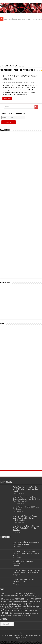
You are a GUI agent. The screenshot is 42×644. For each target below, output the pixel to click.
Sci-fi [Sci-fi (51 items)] (30, 608)
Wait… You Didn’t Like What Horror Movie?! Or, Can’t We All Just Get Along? (26, 489)
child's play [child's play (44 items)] (25, 594)
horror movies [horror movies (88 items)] (30, 602)
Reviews (20, 82)
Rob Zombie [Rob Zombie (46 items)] (25, 608)
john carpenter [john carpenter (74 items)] (13, 606)
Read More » (7, 99)
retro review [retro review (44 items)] (35, 606)
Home (3, 66)
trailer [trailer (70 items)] (10, 613)
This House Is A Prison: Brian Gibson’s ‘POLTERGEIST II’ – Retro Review (26, 553)
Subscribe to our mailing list (13, 113)
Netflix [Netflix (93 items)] (29, 606)
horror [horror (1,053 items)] (29, 598)
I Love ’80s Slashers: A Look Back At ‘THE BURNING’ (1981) (26, 543)
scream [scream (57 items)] (34, 608)
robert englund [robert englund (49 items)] (16, 608)
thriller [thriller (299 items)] (4, 613)
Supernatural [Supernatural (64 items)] (33, 610)
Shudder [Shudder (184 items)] (7, 610)
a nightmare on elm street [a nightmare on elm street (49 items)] (8, 594)
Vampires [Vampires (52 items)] (30, 613)
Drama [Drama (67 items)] (21, 596)
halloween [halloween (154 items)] (20, 599)
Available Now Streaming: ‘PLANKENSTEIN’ (23, 562)
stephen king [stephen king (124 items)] (23, 610)
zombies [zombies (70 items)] (28, 615)
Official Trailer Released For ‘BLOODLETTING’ (23, 580)
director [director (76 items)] (8, 596)
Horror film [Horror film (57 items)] (11, 602)
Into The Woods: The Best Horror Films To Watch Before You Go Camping (26, 528)
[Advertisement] (21, 43)
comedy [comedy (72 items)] (31, 594)
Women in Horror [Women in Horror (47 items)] (20, 615)
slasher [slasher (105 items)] (15, 610)
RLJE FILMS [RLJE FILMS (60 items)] (8, 608)
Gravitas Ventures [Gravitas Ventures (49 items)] (9, 599)
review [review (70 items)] (3, 608)
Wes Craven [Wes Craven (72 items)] (11, 615)
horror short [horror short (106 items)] (11, 604)
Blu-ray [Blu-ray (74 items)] (19, 594)
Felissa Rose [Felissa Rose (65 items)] (28, 596)
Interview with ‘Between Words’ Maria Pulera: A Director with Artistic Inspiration (25, 518)
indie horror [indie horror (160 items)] (30, 604)
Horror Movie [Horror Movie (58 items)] (20, 602)
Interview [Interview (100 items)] (4, 606)
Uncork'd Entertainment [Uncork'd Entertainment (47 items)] (20, 613)
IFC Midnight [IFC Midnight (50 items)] (20, 604)
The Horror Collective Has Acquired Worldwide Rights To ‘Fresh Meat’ (26, 571)
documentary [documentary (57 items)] (15, 596)
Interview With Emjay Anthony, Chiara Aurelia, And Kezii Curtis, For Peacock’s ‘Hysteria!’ (26, 499)
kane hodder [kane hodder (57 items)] (22, 606)
